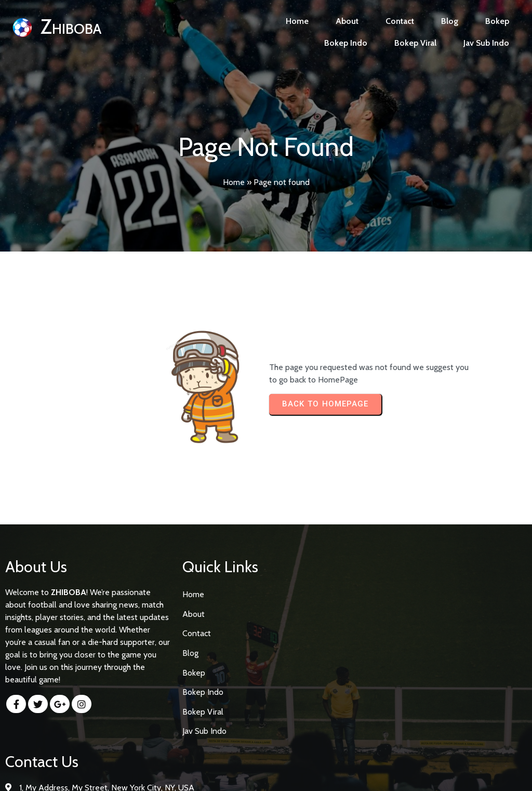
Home (234, 182)
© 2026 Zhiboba (266, 774)
